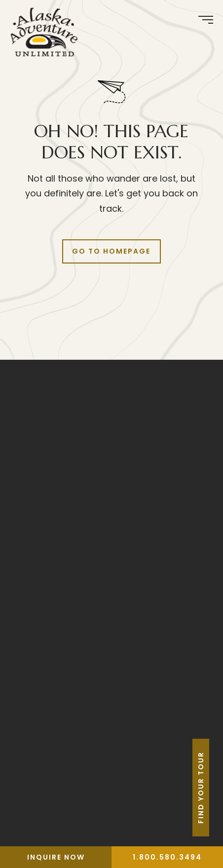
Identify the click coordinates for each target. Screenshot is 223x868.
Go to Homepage (111, 251)
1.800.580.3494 (167, 857)
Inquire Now (56, 857)
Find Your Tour (215, 788)
